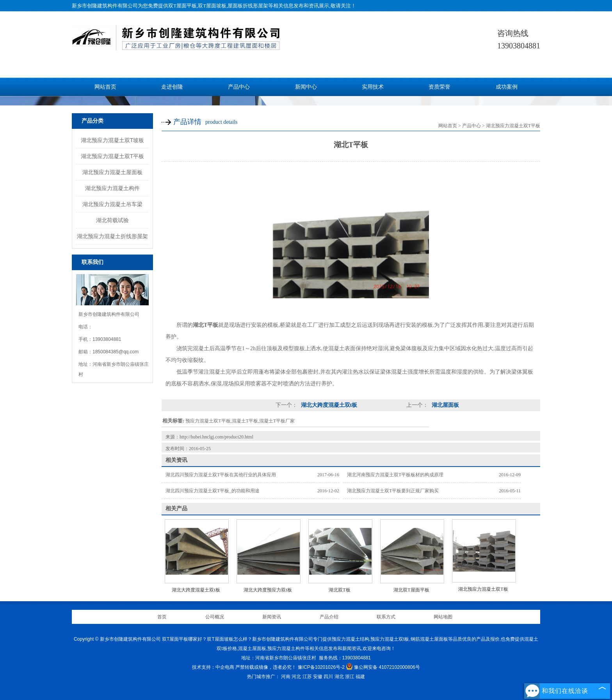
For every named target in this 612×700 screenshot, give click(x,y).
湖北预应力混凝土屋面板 (112, 172)
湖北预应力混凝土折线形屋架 (112, 236)
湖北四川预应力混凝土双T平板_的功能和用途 (213, 491)
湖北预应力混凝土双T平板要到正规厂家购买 (393, 491)
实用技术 (373, 87)
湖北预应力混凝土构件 (112, 188)
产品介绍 (329, 617)
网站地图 (443, 617)
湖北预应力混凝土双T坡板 (113, 140)
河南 (286, 677)
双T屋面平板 (182, 6)
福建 (360, 677)
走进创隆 (172, 87)
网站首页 (105, 87)
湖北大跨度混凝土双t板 (328, 405)
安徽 (318, 677)
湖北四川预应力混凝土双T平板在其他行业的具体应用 (221, 475)
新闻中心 (306, 87)
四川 (328, 677)
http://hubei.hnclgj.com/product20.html (216, 437)
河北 (296, 677)
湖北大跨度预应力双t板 (268, 590)
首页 (162, 617)
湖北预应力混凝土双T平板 (113, 156)
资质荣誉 (439, 87)
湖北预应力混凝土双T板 (483, 589)
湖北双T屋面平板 (411, 590)
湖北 (339, 677)
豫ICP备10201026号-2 (321, 667)
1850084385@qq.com (116, 352)
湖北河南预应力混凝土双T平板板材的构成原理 (395, 475)
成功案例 (507, 87)
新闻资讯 (272, 617)
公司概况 (215, 617)
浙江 (350, 677)
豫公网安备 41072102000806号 (383, 667)
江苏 (307, 677)
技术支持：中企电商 (213, 667)
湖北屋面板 (445, 405)
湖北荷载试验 (112, 220)
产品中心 (239, 87)
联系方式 (386, 617)
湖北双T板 (339, 590)
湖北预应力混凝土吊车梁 (112, 204)
